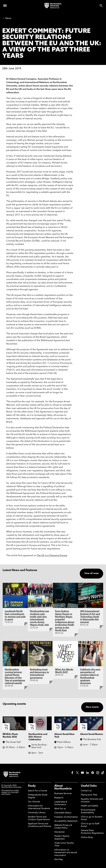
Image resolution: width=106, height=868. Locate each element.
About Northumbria (63, 787)
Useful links (89, 786)
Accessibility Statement (66, 821)
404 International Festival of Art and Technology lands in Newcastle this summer (90, 617)
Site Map (59, 860)
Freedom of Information (66, 817)
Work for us (60, 809)
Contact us (86, 791)
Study (32, 786)
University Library (37, 813)
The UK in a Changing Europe (52, 556)
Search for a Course (38, 791)
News (7, 18)
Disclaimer (60, 832)
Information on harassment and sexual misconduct (66, 853)
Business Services (63, 794)
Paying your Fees (89, 795)
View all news (92, 574)
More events (92, 707)
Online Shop (87, 838)
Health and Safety (90, 806)
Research (59, 798)
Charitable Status (63, 813)
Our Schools (34, 802)
